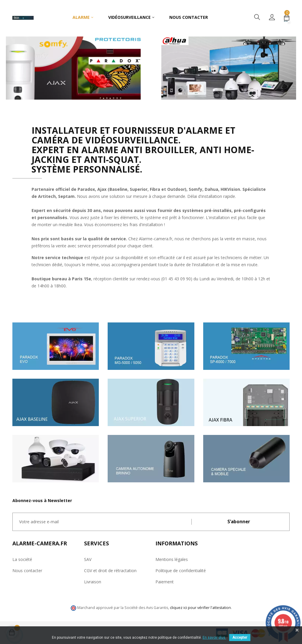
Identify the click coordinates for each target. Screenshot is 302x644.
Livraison (93, 582)
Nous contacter (27, 571)
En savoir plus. (214, 638)
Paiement (165, 582)
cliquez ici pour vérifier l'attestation (200, 608)
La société (22, 559)
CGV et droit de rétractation (110, 571)
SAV (88, 559)
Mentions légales (172, 559)
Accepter (240, 638)
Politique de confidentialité (181, 571)
